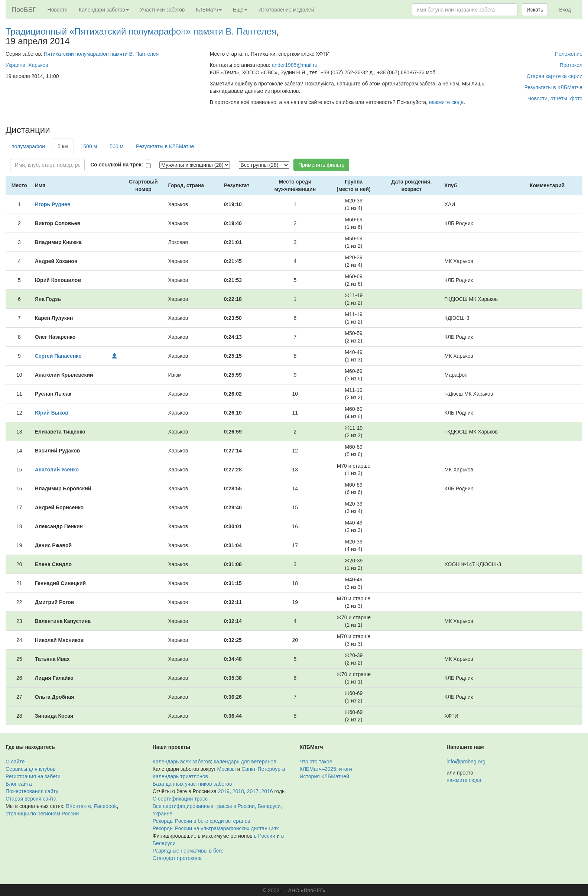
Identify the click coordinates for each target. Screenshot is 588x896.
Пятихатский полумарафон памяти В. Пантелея (101, 54)
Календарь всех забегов (182, 762)
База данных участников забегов (192, 784)
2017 (253, 791)
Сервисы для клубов (31, 769)
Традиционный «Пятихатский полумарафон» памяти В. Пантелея (141, 31)
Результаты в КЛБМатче (553, 87)
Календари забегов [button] (104, 10)
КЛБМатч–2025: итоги (326, 769)
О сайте (15, 762)
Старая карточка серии (555, 76)
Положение (569, 54)
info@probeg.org (466, 762)
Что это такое (316, 762)
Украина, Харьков (27, 65)
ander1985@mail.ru (294, 65)
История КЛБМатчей (324, 776)
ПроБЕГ (24, 10)
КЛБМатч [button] (209, 10)
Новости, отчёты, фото (555, 98)
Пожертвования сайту (32, 791)
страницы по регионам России (42, 814)
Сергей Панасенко (58, 356)
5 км (63, 146)
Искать (535, 10)
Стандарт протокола (177, 858)
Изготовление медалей (286, 10)
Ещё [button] (240, 10)
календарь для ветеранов (245, 762)
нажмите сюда (446, 102)
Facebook (105, 806)
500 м (116, 146)
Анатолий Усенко (57, 470)
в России (265, 836)
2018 (238, 791)
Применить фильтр (321, 165)
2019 (224, 791)
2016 (267, 791)
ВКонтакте (79, 806)
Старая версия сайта (31, 799)
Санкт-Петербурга (263, 769)
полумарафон (28, 146)
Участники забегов (163, 10)
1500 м (89, 146)
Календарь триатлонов (180, 776)
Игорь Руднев (53, 204)
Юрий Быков (52, 413)
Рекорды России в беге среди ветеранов (202, 821)
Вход (565, 10)
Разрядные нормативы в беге (188, 851)
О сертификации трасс (180, 799)
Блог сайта (19, 784)
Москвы (226, 769)
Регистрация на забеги (33, 776)
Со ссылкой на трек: (117, 165)
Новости (58, 10)
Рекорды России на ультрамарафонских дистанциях (216, 828)
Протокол (571, 65)
